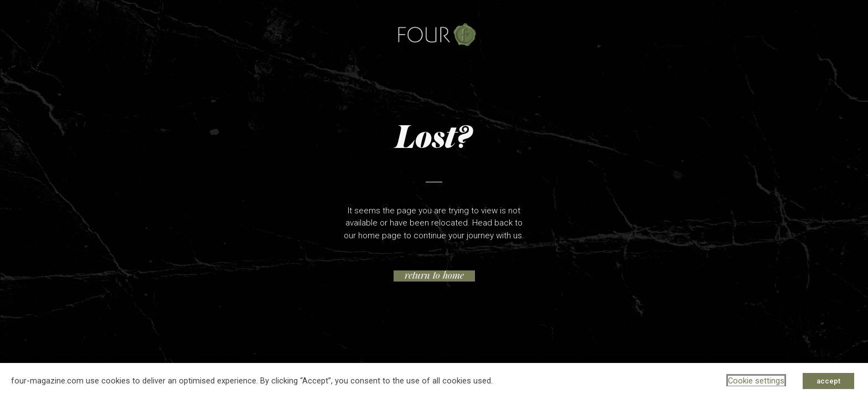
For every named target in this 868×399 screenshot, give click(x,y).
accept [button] (828, 381)
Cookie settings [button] (756, 381)
